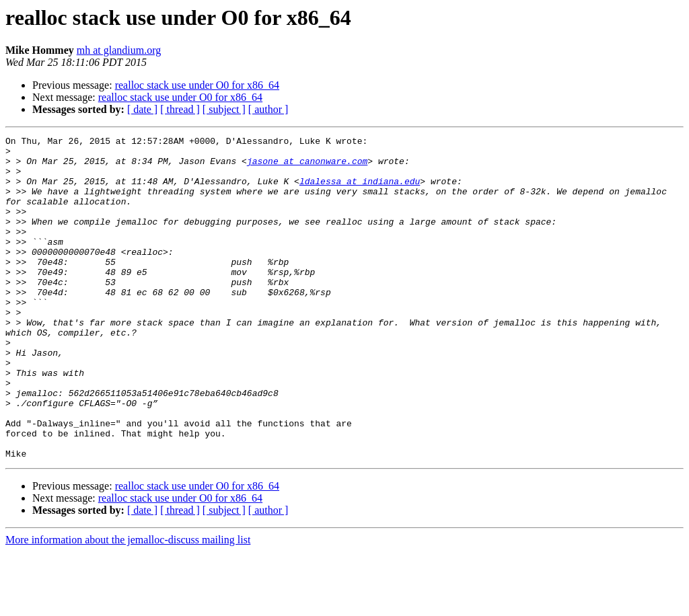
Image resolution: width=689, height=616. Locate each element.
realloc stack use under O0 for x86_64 (197, 85)
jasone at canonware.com (307, 167)
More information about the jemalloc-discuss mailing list (128, 604)
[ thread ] (180, 109)
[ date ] (142, 109)
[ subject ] (224, 109)
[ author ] (268, 109)
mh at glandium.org (119, 50)
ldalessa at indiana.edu (360, 191)
